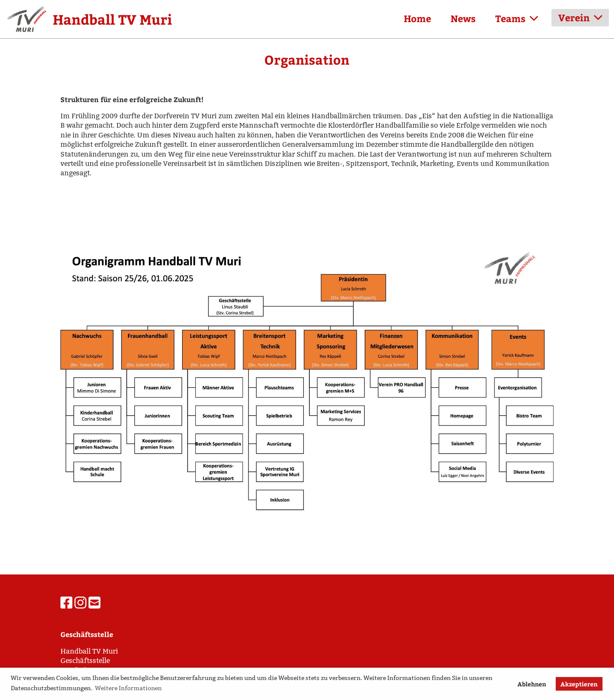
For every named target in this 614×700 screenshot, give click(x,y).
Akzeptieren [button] (579, 684)
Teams (517, 18)
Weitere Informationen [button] (128, 688)
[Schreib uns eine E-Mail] (94, 603)
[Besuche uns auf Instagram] (80, 603)
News (463, 18)
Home (417, 18)
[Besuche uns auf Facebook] (66, 603)
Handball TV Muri (112, 19)
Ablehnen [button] (532, 684)
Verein (580, 17)
